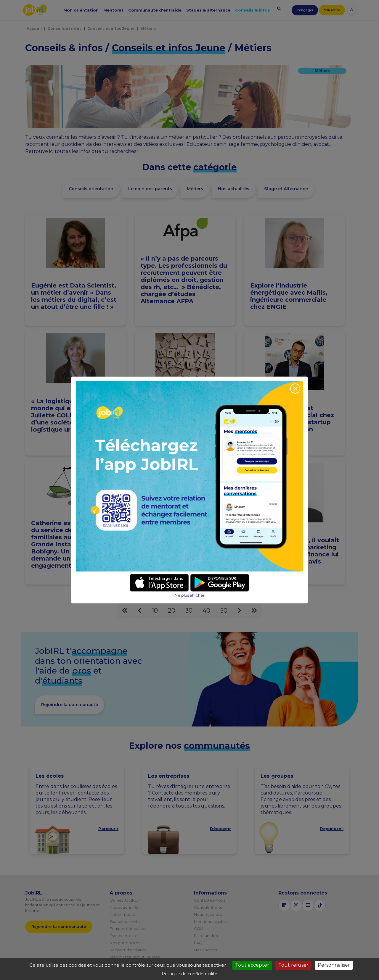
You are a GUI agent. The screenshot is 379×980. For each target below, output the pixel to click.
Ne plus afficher (190, 595)
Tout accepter (252, 965)
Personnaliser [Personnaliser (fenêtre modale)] (334, 965)
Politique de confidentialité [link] (189, 974)
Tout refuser (293, 965)
